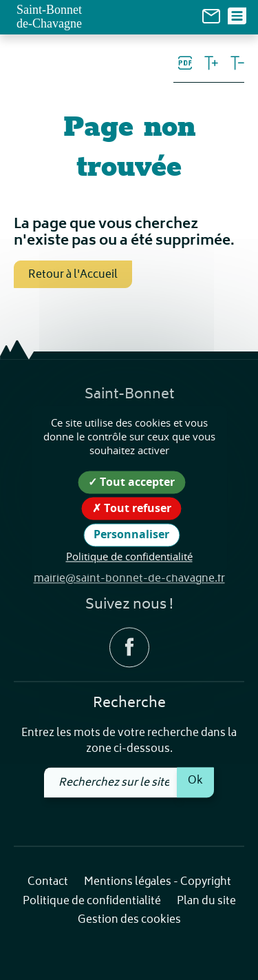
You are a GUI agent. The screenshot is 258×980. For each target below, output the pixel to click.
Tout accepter (131, 482)
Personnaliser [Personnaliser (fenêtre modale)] (131, 535)
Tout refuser (132, 509)
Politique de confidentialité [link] (129, 556)
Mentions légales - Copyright (158, 883)
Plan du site (206, 902)
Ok (195, 782)
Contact (48, 883)
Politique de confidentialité (92, 902)
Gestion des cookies (129, 921)
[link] (211, 16)
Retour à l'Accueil (73, 275)
